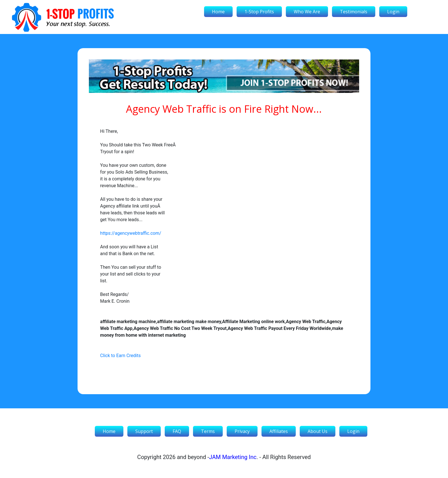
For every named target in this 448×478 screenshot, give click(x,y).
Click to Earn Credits (120, 356)
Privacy (242, 431)
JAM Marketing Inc (233, 457)
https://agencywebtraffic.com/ (131, 233)
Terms (208, 431)
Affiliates (279, 431)
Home (218, 12)
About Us (318, 431)
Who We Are (307, 12)
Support (144, 431)
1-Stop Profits (259, 12)
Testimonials (354, 12)
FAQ (177, 431)
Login (393, 12)
